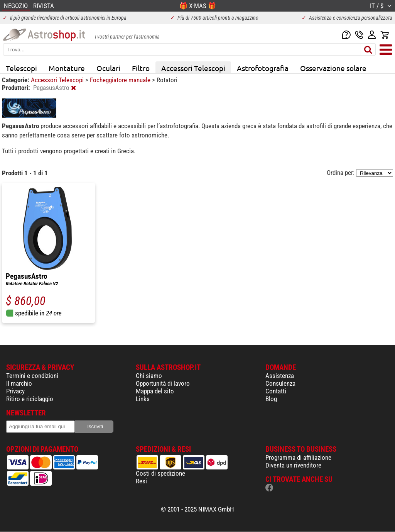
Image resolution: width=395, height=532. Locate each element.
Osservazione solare (333, 68)
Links (143, 399)
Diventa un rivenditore (293, 465)
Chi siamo (149, 376)
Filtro (141, 68)
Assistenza (280, 376)
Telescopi (21, 68)
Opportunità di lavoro (163, 383)
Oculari (108, 68)
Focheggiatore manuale (121, 80)
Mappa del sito (155, 391)
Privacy (15, 391)
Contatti (276, 391)
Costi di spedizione (160, 473)
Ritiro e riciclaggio (30, 399)
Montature (67, 68)
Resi (141, 481)
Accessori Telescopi (193, 68)
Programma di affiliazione (298, 457)
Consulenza (280, 383)
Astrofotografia (263, 68)
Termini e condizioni (32, 376)
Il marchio (19, 383)
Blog (271, 399)
